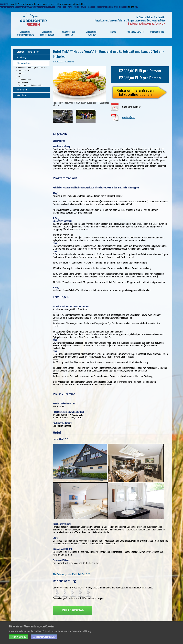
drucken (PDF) (129, 118)
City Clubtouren (24, 71)
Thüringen (22, 90)
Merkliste (22, 95)
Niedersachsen (24, 63)
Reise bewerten (73, 610)
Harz (20, 76)
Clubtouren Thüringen (91, 33)
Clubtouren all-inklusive (69, 33)
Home (113, 32)
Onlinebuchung (157, 32)
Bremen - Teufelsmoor (28, 52)
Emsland (21, 73)
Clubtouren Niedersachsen (47, 33)
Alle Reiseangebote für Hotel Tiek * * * (72, 574)
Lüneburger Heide (24, 79)
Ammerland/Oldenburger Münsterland (32, 68)
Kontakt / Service (135, 32)
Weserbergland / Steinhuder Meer (30, 85)
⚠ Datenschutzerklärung (44, 637)
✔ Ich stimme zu (19, 637)
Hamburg (21, 58)
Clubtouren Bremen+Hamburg (25, 33)
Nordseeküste (23, 82)
